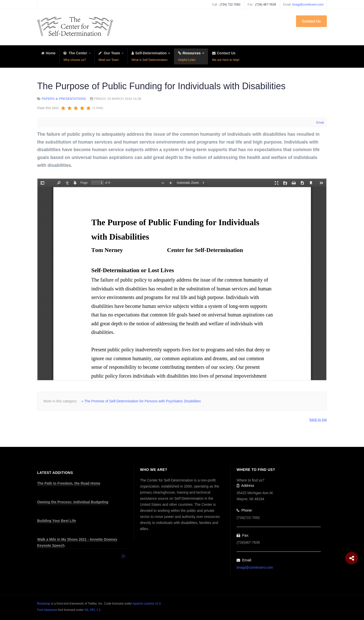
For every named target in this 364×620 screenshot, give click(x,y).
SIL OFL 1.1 (93, 610)
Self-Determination (151, 57)
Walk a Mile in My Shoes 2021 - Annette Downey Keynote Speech (77, 542)
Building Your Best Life (57, 521)
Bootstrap (44, 604)
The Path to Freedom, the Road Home (69, 483)
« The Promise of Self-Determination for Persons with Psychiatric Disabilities (141, 401)
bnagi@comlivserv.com (308, 5)
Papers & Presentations (64, 99)
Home (48, 57)
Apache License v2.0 (146, 604)
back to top (318, 420)
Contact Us (311, 21)
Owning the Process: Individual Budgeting (73, 502)
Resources (191, 57)
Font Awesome (47, 610)
